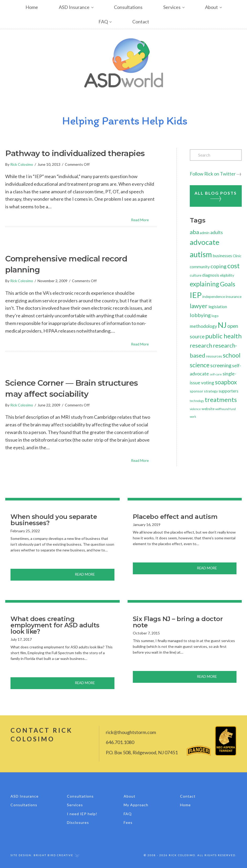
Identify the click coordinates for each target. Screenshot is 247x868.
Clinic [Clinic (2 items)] (237, 256)
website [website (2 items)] (208, 409)
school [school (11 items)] (232, 355)
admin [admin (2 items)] (205, 233)
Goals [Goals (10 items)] (228, 284)
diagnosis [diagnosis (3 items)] (211, 275)
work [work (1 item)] (193, 417)
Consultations (128, 7)
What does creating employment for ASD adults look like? (55, 625)
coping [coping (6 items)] (219, 266)
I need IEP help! (82, 814)
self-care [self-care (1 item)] (216, 374)
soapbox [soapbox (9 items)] (226, 382)
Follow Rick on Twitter (213, 174)
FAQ (103, 22)
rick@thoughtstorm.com (131, 732)
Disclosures (78, 822)
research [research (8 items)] (201, 345)
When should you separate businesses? (54, 520)
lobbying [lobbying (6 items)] (200, 315)
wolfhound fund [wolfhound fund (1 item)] (225, 409)
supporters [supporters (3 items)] (228, 391)
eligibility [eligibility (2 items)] (227, 275)
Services (172, 7)
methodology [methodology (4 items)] (203, 326)
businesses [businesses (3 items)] (222, 255)
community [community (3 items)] (200, 267)
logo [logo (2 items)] (215, 316)
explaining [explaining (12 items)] (204, 284)
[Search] (216, 155)
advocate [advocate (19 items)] (205, 242)
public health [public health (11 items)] (224, 336)
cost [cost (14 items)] (233, 266)
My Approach (136, 805)
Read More (144, 219)
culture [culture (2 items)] (196, 275)
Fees (128, 822)
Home (32, 7)
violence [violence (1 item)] (195, 409)
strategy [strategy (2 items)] (211, 391)
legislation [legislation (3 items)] (218, 306)
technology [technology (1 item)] (197, 401)
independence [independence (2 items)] (214, 296)
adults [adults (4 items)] (217, 232)
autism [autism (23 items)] (201, 254)
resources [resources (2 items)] (214, 356)
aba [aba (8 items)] (194, 232)
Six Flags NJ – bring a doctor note (178, 622)
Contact (141, 22)
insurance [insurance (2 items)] (234, 296)
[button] (96, 7)
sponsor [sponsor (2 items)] (196, 391)
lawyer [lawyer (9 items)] (199, 306)
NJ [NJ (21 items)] (222, 325)
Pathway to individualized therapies (75, 153)
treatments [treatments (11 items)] (221, 399)
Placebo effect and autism (175, 517)
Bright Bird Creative (53, 855)
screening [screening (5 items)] (221, 365)
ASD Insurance (74, 7)
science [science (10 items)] (200, 365)
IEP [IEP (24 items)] (196, 295)
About (211, 7)
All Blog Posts (216, 196)
